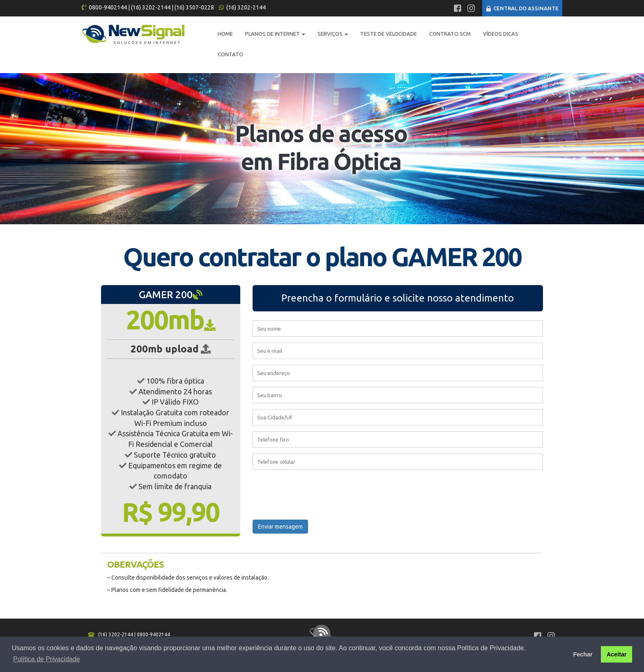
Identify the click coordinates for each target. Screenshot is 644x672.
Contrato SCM (450, 34)
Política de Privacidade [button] (47, 659)
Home (225, 34)
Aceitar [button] (617, 654)
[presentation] (315, 493)
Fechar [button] (583, 654)
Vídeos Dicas (501, 34)
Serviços (333, 34)
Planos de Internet (275, 34)
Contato (230, 54)
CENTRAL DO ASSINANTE (522, 8)
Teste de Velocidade (389, 34)
